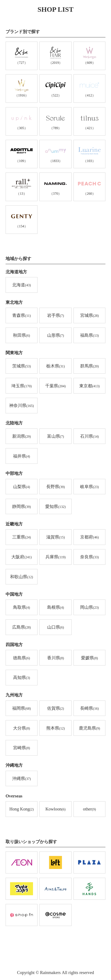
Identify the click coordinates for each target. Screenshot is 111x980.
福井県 (22, 456)
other (89, 809)
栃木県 (56, 366)
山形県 (56, 336)
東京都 (89, 386)
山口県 (56, 627)
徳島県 (22, 658)
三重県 (22, 537)
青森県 (21, 316)
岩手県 (56, 316)
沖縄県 (22, 779)
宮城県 (89, 316)
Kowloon (55, 809)
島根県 (56, 608)
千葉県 (55, 386)
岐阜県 (89, 487)
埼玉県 (22, 386)
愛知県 (55, 507)
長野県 (56, 487)
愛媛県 (89, 658)
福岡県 (22, 709)
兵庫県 (55, 557)
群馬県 (89, 366)
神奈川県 (22, 406)
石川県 (89, 437)
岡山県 (89, 608)
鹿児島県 (89, 728)
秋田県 (22, 336)
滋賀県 (56, 537)
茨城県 (22, 366)
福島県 (89, 336)
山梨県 (22, 487)
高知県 (22, 678)
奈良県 (89, 557)
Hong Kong (22, 809)
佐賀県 (56, 709)
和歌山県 (22, 577)
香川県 (56, 658)
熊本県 (56, 728)
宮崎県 (22, 748)
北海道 (22, 285)
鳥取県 (22, 608)
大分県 (22, 728)
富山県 (56, 437)
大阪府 (22, 557)
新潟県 (22, 437)
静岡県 (22, 507)
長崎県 (89, 709)
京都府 (89, 537)
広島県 (22, 627)
